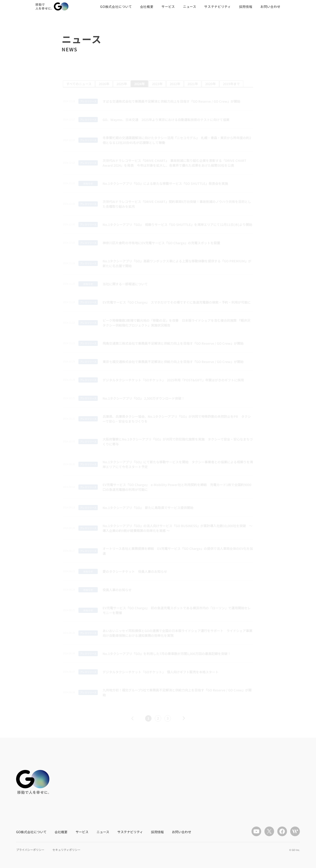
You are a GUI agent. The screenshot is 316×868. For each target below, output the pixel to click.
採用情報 (246, 6)
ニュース (190, 6)
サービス (168, 6)
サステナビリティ (217, 6)
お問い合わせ (270, 6)
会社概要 (147, 6)
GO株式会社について (116, 6)
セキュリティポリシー (66, 850)
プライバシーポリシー (30, 850)
